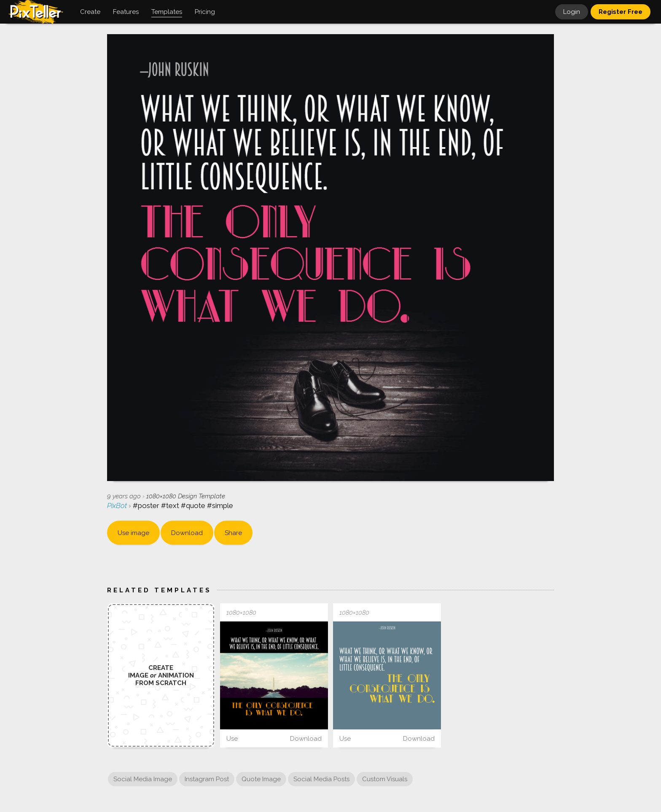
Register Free (621, 12)
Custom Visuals (385, 779)
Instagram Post (207, 779)
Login (572, 12)
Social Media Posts (321, 779)
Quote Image (261, 779)
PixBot (118, 505)
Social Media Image (143, 779)
